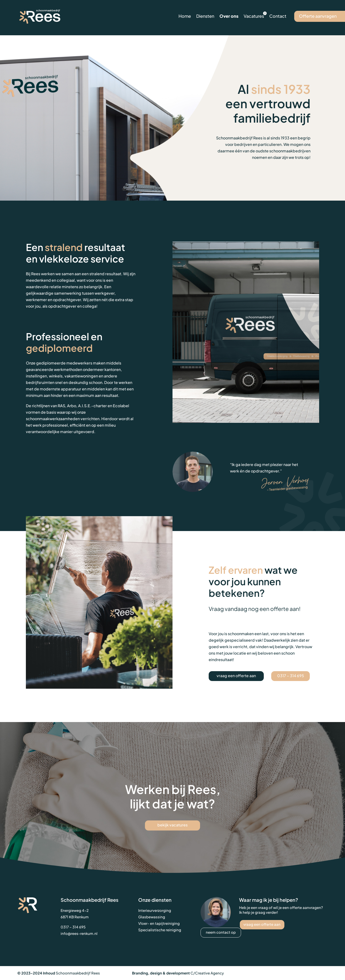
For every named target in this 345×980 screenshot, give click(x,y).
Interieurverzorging (155, 910)
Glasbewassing (152, 917)
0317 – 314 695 (291, 676)
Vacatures (254, 16)
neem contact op (221, 932)
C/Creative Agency (207, 973)
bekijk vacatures (172, 825)
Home (185, 16)
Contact (278, 16)
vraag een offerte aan (236, 676)
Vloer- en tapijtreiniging (159, 923)
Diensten (205, 16)
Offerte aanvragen (318, 16)
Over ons (229, 16)
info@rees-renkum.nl (79, 933)
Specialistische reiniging (160, 930)
